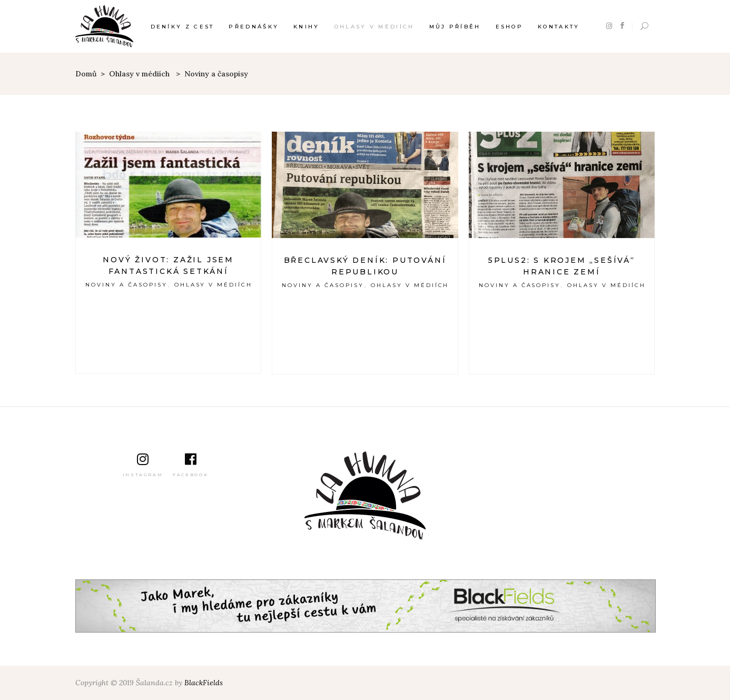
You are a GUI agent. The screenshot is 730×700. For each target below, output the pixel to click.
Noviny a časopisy (126, 285)
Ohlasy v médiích (139, 74)
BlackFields (204, 683)
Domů (86, 74)
